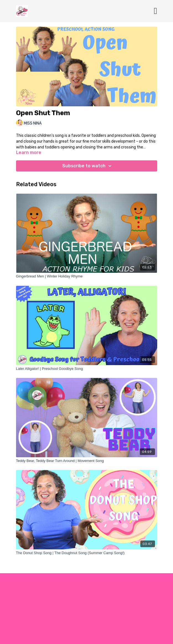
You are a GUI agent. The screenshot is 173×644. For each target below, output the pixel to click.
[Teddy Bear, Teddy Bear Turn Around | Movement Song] (87, 461)
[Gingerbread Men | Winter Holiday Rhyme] (87, 276)
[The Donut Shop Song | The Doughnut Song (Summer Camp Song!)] (87, 553)
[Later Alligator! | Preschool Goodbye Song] (87, 369)
